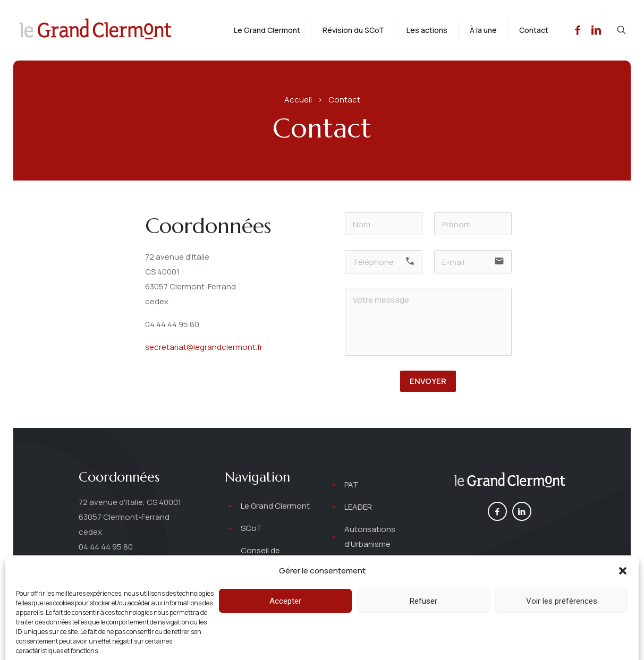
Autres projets (371, 566)
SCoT (251, 528)
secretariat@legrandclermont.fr (204, 347)
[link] (509, 481)
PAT (351, 485)
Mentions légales (374, 642)
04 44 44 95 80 (172, 324)
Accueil (298, 100)
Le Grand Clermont (275, 506)
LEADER (358, 507)
